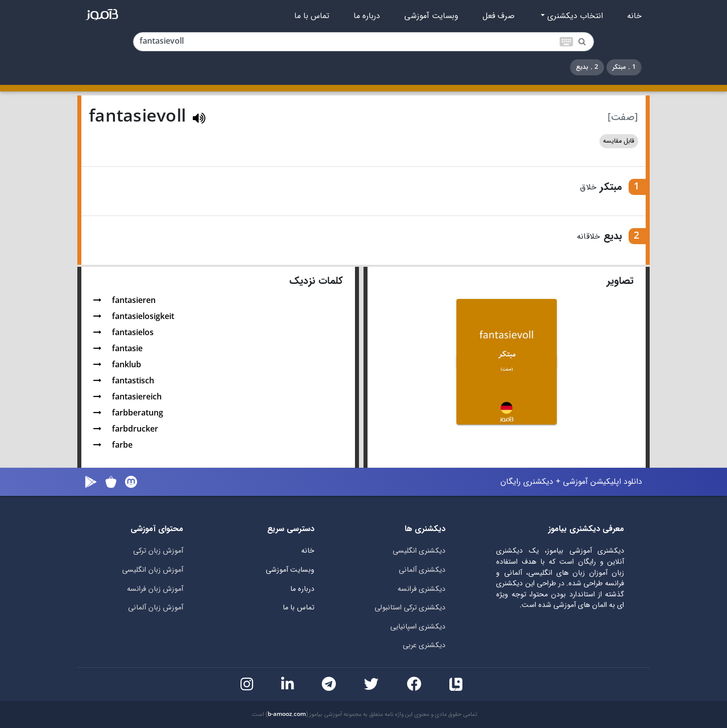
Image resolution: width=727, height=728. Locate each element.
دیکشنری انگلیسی (419, 551)
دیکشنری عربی (424, 645)
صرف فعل (499, 16)
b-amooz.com (287, 714)
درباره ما (367, 16)
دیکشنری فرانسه (421, 589)
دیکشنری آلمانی (422, 570)
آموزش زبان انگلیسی (153, 570)
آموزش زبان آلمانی (156, 608)
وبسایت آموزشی (431, 16)
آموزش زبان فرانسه (155, 589)
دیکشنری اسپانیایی (418, 627)
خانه (634, 16)
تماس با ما (312, 16)
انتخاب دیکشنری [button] (574, 16)
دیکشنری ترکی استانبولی (410, 608)
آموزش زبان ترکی (158, 551)
